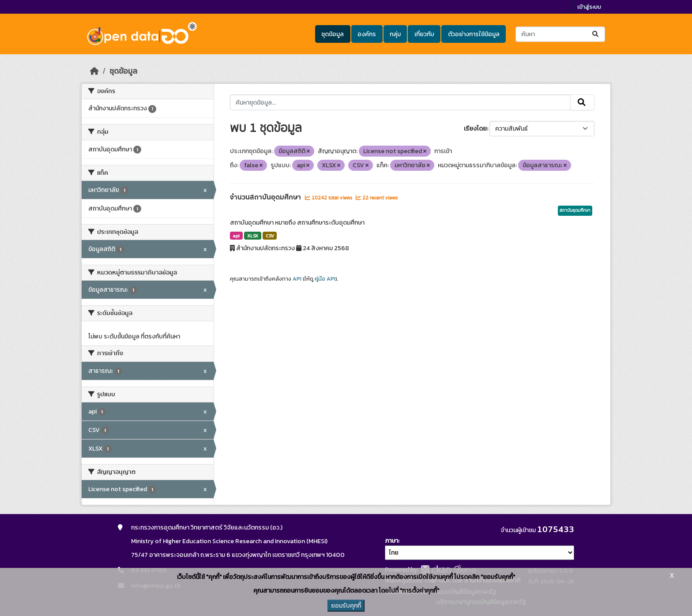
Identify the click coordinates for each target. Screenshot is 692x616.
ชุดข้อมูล (333, 34)
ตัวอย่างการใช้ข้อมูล (474, 34)
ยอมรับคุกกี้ (346, 606)
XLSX (253, 236)
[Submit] (596, 34)
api (236, 236)
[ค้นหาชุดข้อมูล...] (560, 34)
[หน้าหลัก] (94, 71)
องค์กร (367, 34)
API (297, 279)
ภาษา (391, 541)
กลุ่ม (395, 34)
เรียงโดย (475, 129)
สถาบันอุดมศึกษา (575, 210)
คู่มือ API (325, 279)
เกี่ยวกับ (424, 34)
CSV (270, 236)
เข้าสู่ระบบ (589, 7)
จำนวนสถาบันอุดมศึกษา (266, 197)
